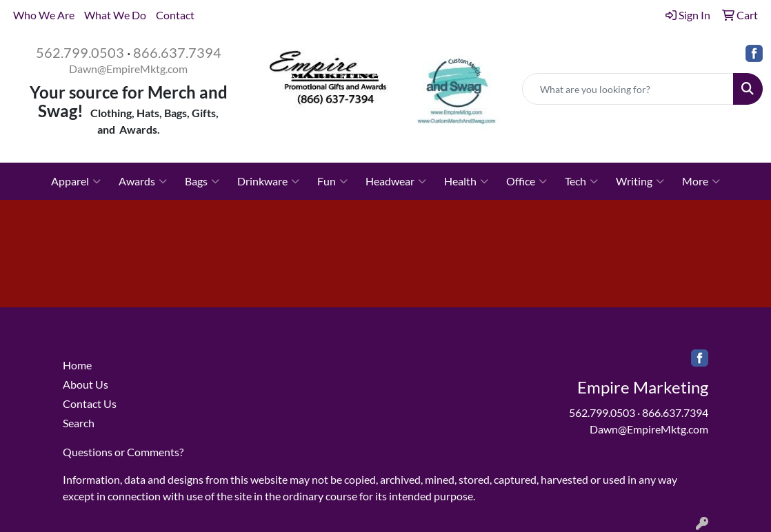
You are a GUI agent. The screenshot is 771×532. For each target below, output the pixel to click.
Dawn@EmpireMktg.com (128, 69)
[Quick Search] (628, 89)
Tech (581, 181)
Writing (640, 181)
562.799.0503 (80, 52)
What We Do (115, 15)
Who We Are (44, 15)
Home (77, 365)
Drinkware (268, 181)
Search (79, 423)
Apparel (76, 181)
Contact (175, 15)
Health (466, 181)
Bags (202, 181)
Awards (143, 181)
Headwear (396, 181)
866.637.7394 (177, 52)
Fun (332, 181)
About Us (86, 384)
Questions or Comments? (123, 452)
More (701, 181)
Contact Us (90, 403)
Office (527, 181)
